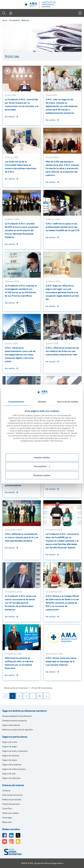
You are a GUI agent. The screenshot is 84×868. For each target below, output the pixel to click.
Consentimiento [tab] (16, 402)
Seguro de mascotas (11, 778)
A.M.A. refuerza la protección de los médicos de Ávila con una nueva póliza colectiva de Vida (62, 351)
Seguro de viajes (10, 760)
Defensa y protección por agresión (18, 730)
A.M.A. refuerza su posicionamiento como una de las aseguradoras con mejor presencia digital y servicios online (20, 355)
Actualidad (14, 20)
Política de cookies (10, 813)
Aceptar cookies (42, 457)
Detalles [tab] (42, 402)
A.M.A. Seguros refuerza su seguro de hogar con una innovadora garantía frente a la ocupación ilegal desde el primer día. (62, 292)
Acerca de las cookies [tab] (68, 402)
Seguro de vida (9, 773)
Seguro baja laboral (11, 725)
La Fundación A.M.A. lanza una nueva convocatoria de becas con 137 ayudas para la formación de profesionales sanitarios (20, 603)
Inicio (5, 20)
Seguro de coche (10, 742)
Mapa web (7, 822)
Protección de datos (11, 804)
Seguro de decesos (11, 755)
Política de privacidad (12, 799)
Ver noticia (11, 117)
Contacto (6, 790)
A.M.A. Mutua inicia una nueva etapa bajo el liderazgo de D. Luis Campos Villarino (61, 661)
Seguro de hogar (10, 746)
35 (40, 695)
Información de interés (12, 795)
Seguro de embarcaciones (14, 769)
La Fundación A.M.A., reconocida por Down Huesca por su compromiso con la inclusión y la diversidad (22, 104)
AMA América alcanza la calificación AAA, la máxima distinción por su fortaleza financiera (19, 663)
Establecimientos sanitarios (15, 720)
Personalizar (42, 466)
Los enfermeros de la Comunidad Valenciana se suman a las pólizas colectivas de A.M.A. (20, 167)
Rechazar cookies (42, 475)
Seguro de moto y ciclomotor (15, 751)
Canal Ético (7, 808)
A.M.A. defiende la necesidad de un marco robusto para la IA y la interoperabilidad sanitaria (21, 537)
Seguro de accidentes (12, 764)
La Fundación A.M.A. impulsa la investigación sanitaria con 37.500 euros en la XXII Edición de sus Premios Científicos (21, 291)
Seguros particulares (15, 737)
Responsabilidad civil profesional (17, 716)
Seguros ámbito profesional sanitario (24, 711)
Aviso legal (7, 817)
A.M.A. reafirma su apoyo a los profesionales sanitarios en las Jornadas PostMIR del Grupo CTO (62, 227)
